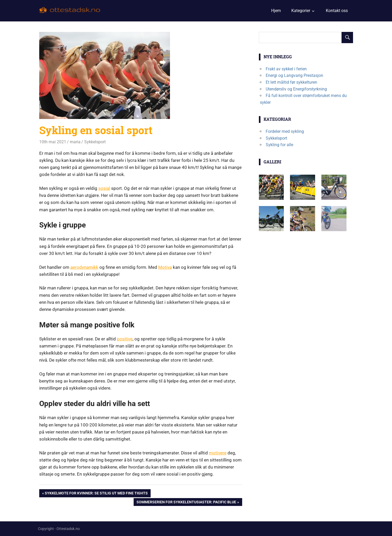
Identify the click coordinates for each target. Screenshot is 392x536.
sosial (104, 188)
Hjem (276, 11)
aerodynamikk (84, 267)
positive (125, 339)
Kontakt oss (337, 11)
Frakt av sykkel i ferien (286, 69)
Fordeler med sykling (285, 131)
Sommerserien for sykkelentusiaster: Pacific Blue (186, 503)
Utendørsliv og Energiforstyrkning (296, 89)
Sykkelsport (95, 142)
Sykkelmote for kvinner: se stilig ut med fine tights (96, 494)
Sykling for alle (279, 145)
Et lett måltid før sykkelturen (291, 82)
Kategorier (301, 11)
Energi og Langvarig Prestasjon (294, 75)
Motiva (165, 267)
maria (75, 142)
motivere (218, 453)
